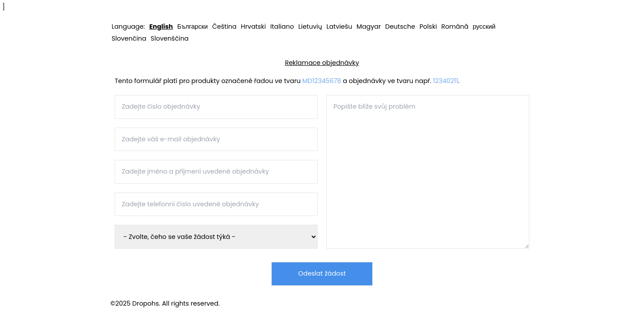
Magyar (369, 26)
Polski (428, 26)
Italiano (282, 26)
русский (484, 26)
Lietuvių (310, 26)
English (161, 26)
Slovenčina (129, 38)
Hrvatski (253, 26)
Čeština (224, 26)
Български (193, 26)
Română (455, 26)
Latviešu (339, 26)
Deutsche (400, 26)
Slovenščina (169, 38)
